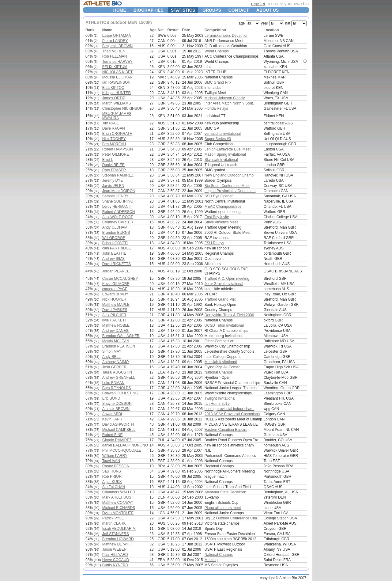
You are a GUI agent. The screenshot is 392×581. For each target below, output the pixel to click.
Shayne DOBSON (117, 404)
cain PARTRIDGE (117, 248)
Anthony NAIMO (116, 362)
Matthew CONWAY (118, 503)
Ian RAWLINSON (116, 82)
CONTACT (239, 10)
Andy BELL (111, 357)
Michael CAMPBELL (119, 430)
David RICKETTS (117, 264)
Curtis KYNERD (115, 565)
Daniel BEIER (113, 165)
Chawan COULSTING (120, 393)
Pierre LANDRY (115, 41)
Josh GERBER (114, 367)
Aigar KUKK (112, 482)
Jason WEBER (114, 549)
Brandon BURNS (116, 233)
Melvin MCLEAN (116, 341)
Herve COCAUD (116, 560)
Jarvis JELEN (113, 186)
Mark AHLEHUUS (117, 497)
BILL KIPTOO (113, 88)
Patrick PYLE (113, 518)
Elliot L (108, 160)
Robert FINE (113, 435)
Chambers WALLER (119, 492)
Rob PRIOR (112, 477)
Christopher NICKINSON (123, 108)
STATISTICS (183, 10)
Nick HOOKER (114, 299)
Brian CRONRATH (117, 134)
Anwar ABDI (112, 414)
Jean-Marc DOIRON (119, 191)
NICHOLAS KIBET (117, 72)
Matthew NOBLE (116, 325)
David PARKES (115, 310)
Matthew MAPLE (116, 305)
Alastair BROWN (116, 409)
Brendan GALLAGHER (121, 336)
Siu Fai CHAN (114, 487)
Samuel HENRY (115, 196)
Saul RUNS (112, 471)
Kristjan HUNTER (117, 93)
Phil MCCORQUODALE (122, 450)
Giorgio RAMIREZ (117, 440)
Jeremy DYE (113, 180)
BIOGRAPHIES (149, 10)
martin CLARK (114, 523)
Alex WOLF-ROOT (118, 217)
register (258, 4)
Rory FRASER (114, 170)
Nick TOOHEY (114, 139)
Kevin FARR (112, 419)
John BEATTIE (114, 253)
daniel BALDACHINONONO (125, 445)
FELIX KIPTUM (115, 67)
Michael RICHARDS (119, 508)
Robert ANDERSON (119, 212)
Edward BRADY (115, 294)
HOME (120, 10)
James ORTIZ (114, 98)
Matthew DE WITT (117, 544)
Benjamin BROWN (117, 46)
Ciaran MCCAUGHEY (120, 279)
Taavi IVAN (111, 461)
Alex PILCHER (114, 315)
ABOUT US (268, 10)
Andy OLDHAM (115, 227)
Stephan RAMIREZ (118, 175)
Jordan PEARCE (116, 271)
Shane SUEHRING (118, 201)
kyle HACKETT (115, 320)
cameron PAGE (115, 289)
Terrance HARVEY (117, 62)
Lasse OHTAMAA (117, 36)
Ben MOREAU (114, 144)
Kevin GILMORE (116, 284)
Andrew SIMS (113, 259)
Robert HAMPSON (118, 149)
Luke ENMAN (113, 383)
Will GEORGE (114, 238)
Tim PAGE (111, 123)
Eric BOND (111, 398)
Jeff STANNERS (116, 534)
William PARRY (115, 456)
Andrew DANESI (116, 331)
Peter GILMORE (116, 154)
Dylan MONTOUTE (118, 513)
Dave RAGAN (114, 128)
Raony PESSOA (116, 466)
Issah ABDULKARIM (119, 529)
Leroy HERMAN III (117, 207)
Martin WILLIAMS (117, 103)
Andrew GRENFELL (119, 378)
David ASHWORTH (118, 424)
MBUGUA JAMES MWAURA (117, 116)
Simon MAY (112, 351)
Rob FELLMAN (115, 56)
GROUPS (212, 10)
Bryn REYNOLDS (117, 388)
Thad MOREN (114, 51)
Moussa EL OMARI (118, 77)
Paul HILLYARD (115, 555)
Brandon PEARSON (119, 346)
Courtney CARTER (118, 222)
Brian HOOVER (115, 243)
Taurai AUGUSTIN (117, 372)
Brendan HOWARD (118, 539)
